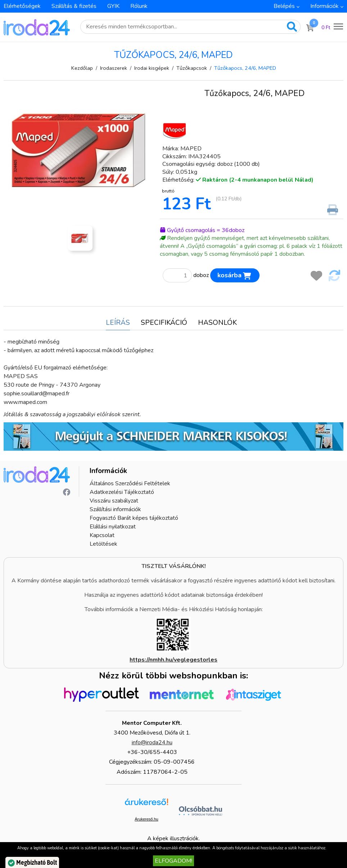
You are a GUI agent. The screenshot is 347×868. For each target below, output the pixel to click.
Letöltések (103, 544)
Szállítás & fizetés (74, 6)
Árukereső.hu (146, 819)
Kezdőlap (82, 68)
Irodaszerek (114, 68)
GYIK (113, 6)
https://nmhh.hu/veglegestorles (173, 660)
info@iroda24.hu (152, 742)
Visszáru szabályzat (114, 501)
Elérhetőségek (22, 6)
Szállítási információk (115, 509)
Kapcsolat (102, 535)
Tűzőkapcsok (192, 68)
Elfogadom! (173, 861)
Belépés (284, 6)
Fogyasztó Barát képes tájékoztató (134, 518)
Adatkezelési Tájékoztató (122, 492)
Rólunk (139, 6)
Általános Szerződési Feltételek (130, 483)
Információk (325, 6)
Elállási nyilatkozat (113, 527)
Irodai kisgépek (152, 68)
